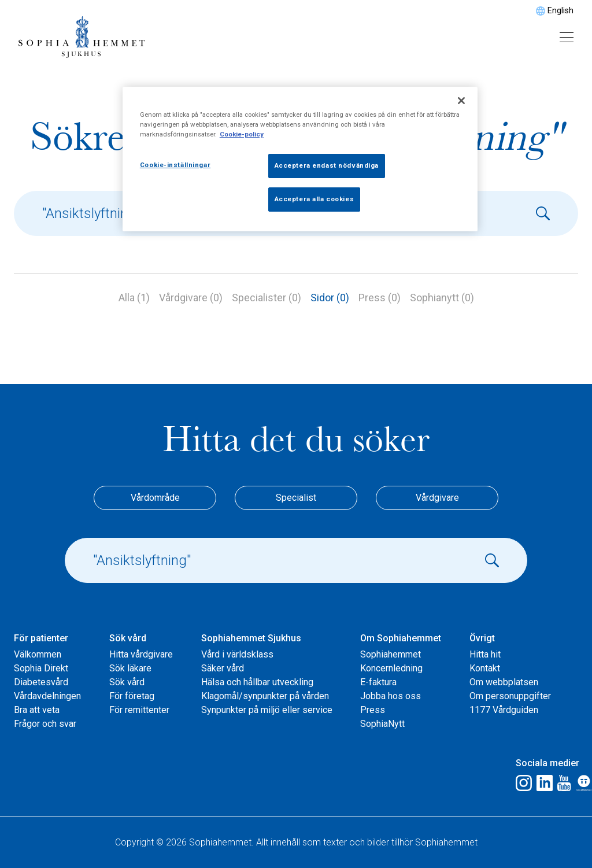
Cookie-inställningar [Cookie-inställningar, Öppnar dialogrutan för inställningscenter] (175, 165)
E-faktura (378, 682)
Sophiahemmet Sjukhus (251, 638)
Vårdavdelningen (47, 696)
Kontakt (485, 668)
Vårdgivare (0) (191, 298)
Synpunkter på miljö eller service (267, 710)
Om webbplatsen (504, 682)
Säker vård (223, 668)
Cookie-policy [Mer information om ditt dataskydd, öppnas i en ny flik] (242, 134)
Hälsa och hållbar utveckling (257, 682)
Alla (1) (134, 298)
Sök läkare (130, 668)
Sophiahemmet (391, 654)
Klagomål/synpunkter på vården (265, 696)
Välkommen (38, 654)
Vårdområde (155, 498)
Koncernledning (391, 668)
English (560, 10)
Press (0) (380, 298)
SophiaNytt (382, 724)
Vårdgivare (437, 498)
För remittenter (139, 710)
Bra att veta (37, 710)
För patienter (41, 638)
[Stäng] (461, 101)
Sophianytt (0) (442, 298)
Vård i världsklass (237, 654)
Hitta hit (485, 654)
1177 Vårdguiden (504, 710)
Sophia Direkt (41, 668)
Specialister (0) (267, 298)
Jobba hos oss (391, 696)
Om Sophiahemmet (401, 638)
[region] (300, 159)
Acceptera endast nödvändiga (327, 165)
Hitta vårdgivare (141, 654)
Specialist (296, 498)
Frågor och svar (45, 724)
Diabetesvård (41, 682)
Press (373, 710)
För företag (132, 696)
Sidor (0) (330, 298)
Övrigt (482, 638)
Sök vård (128, 638)
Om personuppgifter (510, 696)
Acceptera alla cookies (314, 199)
